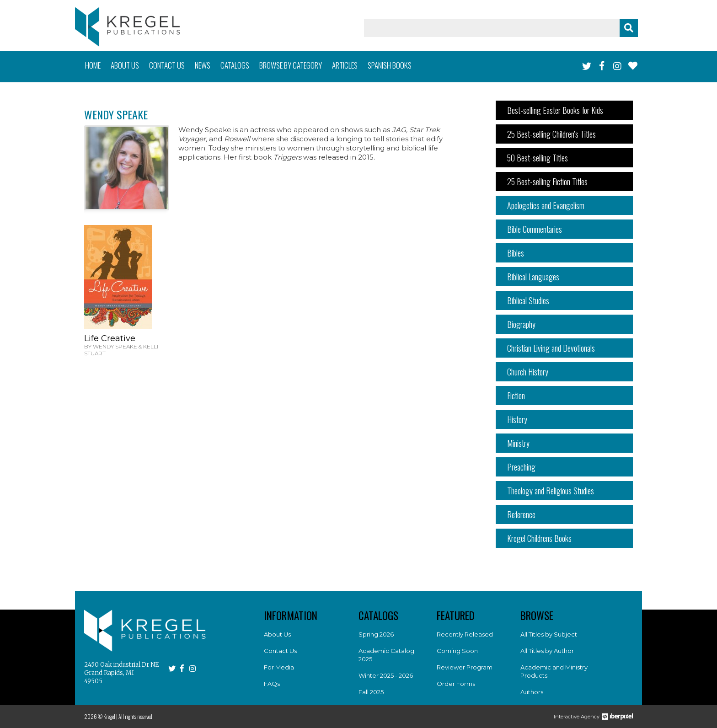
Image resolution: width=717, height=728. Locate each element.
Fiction (516, 396)
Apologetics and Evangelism (546, 205)
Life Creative (110, 338)
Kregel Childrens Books (539, 538)
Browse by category (291, 65)
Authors (532, 692)
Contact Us (280, 651)
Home (93, 65)
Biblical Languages (533, 277)
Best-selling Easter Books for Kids (555, 110)
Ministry (518, 443)
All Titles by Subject (549, 634)
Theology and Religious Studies (551, 491)
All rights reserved (135, 716)
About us (125, 65)
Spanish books (390, 65)
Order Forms (456, 684)
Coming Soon (457, 651)
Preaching (521, 467)
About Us (277, 634)
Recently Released (465, 634)
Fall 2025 (371, 692)
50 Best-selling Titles (538, 158)
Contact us (167, 65)
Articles (345, 65)
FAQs (272, 684)
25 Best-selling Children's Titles (551, 134)
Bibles (516, 253)
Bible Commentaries (535, 229)
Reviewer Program (465, 667)
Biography (521, 324)
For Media (279, 667)
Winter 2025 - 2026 (386, 675)
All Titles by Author (547, 651)
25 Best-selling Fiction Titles (547, 182)
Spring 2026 (376, 634)
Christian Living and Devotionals (551, 348)
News (203, 65)
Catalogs (235, 65)
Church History (528, 372)
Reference (521, 514)
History (517, 419)
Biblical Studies (528, 300)
